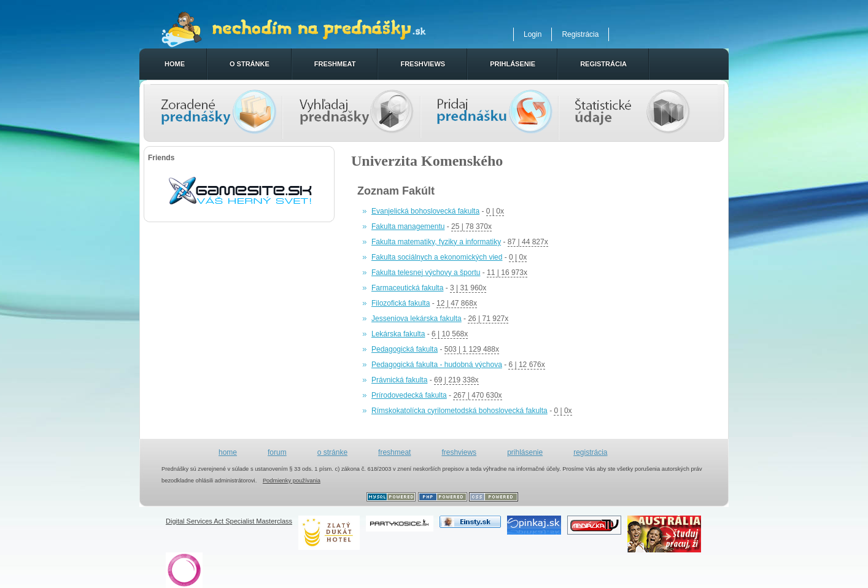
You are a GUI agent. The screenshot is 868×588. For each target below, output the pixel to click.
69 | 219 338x (456, 380)
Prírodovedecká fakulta (409, 395)
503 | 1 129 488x (472, 349)
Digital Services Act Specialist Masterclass (229, 521)
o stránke (250, 64)
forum (277, 452)
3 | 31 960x (468, 288)
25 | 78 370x (471, 226)
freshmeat (335, 64)
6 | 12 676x (526, 365)
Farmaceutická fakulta (407, 288)
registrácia (603, 64)
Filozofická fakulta (401, 303)
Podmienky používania (292, 481)
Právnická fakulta (399, 380)
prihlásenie (513, 64)
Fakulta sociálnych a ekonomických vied (437, 257)
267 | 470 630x (477, 395)
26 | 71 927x (488, 319)
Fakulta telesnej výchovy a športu (426, 273)
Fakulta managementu (408, 226)
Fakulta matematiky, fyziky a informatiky (436, 242)
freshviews (423, 64)
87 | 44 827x (528, 242)
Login (533, 34)
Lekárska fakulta (398, 334)
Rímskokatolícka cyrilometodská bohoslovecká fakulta (459, 411)
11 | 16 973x (507, 273)
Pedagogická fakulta (405, 349)
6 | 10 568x (450, 334)
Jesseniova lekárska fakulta (417, 319)
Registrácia (580, 34)
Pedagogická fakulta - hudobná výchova (437, 365)
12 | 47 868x (457, 303)
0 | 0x (495, 211)
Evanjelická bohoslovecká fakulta (425, 211)
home (175, 64)
